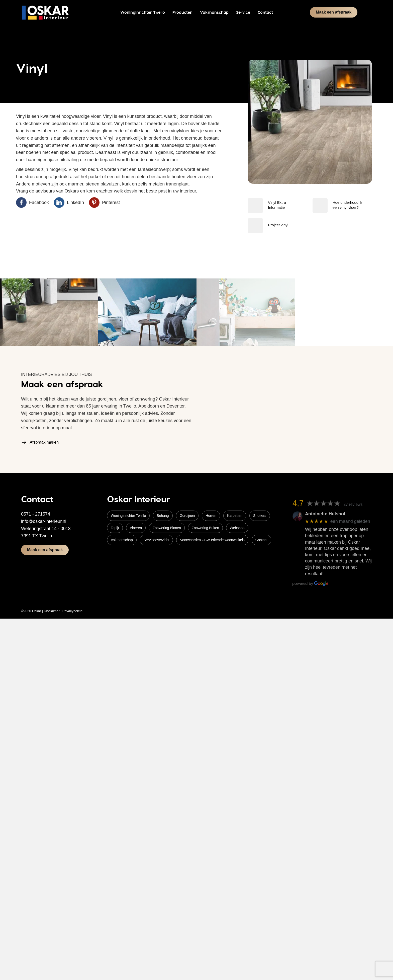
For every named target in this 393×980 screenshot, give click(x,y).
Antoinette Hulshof (325, 514)
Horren (211, 516)
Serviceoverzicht (157, 540)
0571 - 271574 (36, 514)
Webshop (237, 528)
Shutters (260, 516)
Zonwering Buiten (205, 528)
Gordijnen (187, 516)
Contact (261, 540)
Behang (163, 516)
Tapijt (115, 528)
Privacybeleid (72, 611)
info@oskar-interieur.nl (44, 521)
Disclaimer (52, 611)
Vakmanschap (122, 540)
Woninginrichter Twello (128, 516)
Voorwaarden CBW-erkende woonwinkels (212, 540)
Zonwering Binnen (167, 528)
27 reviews (353, 504)
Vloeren (136, 528)
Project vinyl (278, 225)
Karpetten (235, 516)
